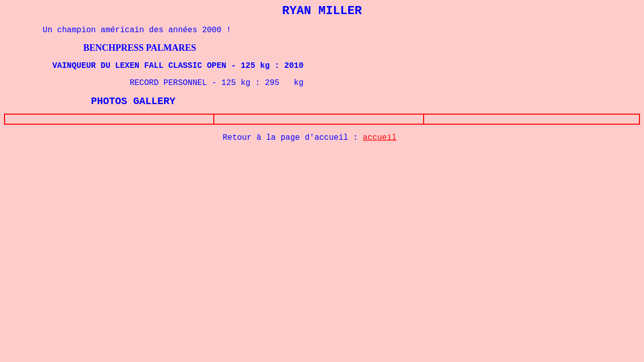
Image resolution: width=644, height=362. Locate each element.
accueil (380, 140)
